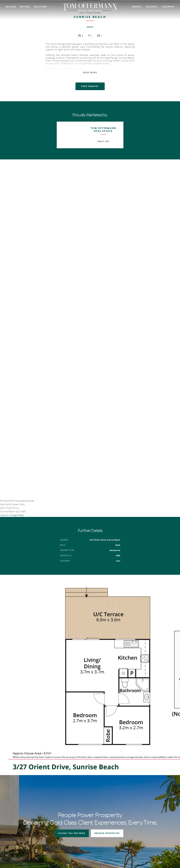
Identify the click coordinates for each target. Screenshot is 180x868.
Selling (11, 7)
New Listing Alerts (112, 804)
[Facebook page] (12, 825)
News (131, 801)
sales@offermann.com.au (24, 804)
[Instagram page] (16, 825)
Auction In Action (91, 801)
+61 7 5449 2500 (20, 809)
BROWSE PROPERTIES (107, 731)
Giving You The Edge (92, 794)
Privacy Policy (28, 844)
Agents (137, 7)
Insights (152, 7)
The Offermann (135, 794)
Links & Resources (157, 804)
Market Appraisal (90, 808)
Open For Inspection (114, 801)
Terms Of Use (16, 844)
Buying (25, 7)
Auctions (40, 7)
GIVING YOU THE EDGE (72, 731)
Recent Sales (88, 804)
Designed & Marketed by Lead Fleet (156, 844)
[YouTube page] (20, 825)
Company (168, 7)
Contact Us (154, 797)
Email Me (103, 141)
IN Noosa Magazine (137, 797)
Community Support (158, 801)
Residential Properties (114, 794)
